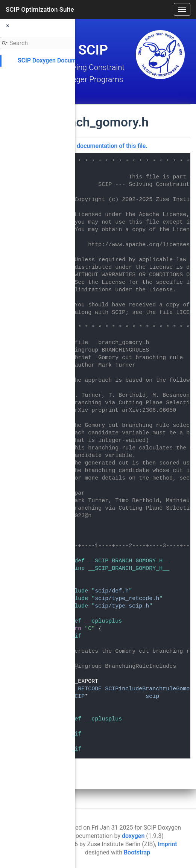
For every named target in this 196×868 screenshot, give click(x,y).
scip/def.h (112, 591)
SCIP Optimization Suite (40, 9)
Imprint (167, 844)
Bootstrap (137, 852)
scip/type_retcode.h (127, 599)
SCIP (78, 697)
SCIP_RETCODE (81, 689)
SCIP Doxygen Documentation (58, 60)
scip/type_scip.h (122, 606)
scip (152, 697)
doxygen (133, 836)
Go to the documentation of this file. (99, 146)
